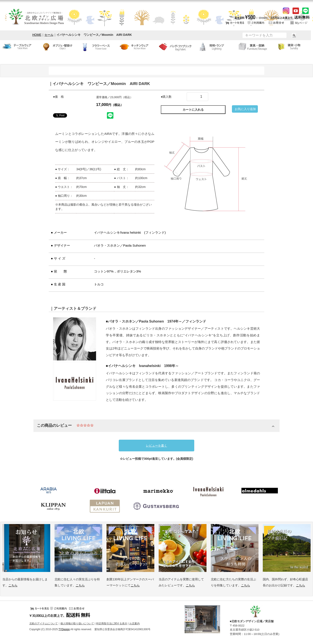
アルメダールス (260, 491)
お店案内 (135, 624)
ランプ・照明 (215, 47)
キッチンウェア (137, 47)
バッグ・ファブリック (176, 47)
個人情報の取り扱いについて (77, 624)
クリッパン (53, 506)
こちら (13, 585)
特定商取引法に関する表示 (112, 624)
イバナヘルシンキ (208, 491)
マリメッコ (156, 491)
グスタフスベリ (156, 506)
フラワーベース (98, 47)
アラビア (49, 491)
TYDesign (64, 629)
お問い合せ (277, 23)
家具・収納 (254, 47)
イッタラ (105, 491)
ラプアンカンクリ (105, 506)
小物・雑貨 (294, 47)
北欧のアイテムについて (44, 624)
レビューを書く (156, 446)
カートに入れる (193, 110)
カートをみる (234, 23)
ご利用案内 (256, 23)
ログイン (299, 23)
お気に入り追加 (245, 109)
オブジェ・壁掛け (59, 47)
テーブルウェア (20, 47)
